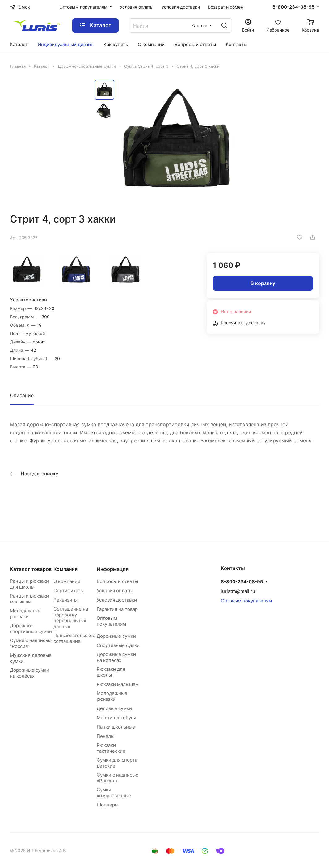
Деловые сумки (114, 708)
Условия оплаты (115, 591)
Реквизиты (65, 600)
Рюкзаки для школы (111, 672)
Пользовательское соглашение (74, 638)
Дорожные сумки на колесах (116, 657)
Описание (22, 395)
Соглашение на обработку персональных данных (71, 618)
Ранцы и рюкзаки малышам (29, 599)
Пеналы (105, 736)
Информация (113, 569)
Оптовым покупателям (111, 621)
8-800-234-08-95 (293, 7)
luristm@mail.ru (238, 591)
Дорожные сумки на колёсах (30, 673)
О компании (67, 581)
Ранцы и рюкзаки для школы (29, 584)
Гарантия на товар (117, 609)
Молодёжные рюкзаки (25, 614)
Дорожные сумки (116, 636)
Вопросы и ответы (117, 581)
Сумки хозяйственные (114, 793)
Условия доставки (117, 600)
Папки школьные (116, 727)
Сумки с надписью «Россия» (118, 778)
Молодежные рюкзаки (112, 696)
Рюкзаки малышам (118, 684)
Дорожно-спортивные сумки (31, 628)
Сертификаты (69, 591)
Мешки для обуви (116, 718)
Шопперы (108, 805)
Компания (65, 569)
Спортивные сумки (118, 645)
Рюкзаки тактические (111, 748)
